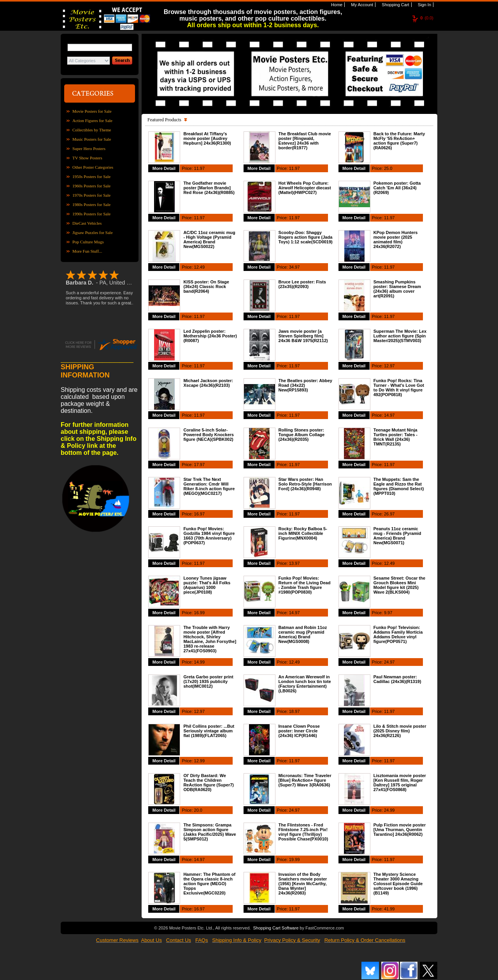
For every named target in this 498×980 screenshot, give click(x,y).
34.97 (295, 267)
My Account (361, 5)
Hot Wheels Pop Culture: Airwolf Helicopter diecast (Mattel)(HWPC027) (305, 188)
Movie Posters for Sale (92, 111)
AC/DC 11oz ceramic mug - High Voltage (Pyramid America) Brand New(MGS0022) (209, 239)
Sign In (424, 5)
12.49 (200, 267)
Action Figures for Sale (92, 121)
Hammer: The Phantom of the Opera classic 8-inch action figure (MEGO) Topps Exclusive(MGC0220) (209, 884)
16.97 (200, 514)
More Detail (164, 168)
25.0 (388, 168)
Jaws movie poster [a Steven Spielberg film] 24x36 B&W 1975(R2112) (303, 336)
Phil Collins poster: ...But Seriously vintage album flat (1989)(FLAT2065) (209, 731)
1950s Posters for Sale (91, 176)
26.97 (389, 514)
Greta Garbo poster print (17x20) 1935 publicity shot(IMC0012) (208, 681)
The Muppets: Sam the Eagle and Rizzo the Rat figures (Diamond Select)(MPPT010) (399, 486)
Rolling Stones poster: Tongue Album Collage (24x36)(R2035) (302, 435)
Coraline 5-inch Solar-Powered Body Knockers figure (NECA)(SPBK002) (209, 435)
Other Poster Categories (93, 167)
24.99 (389, 810)
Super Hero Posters (89, 148)
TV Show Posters (87, 158)
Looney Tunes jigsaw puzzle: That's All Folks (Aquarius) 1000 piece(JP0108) (207, 585)
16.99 (200, 613)
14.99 (200, 662)
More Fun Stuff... (87, 251)
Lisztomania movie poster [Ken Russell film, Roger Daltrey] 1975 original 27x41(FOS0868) (400, 783)
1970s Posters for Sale (91, 195)
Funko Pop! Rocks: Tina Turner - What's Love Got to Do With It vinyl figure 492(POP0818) (399, 388)
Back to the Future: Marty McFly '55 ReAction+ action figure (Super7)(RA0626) (399, 141)
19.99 (295, 859)
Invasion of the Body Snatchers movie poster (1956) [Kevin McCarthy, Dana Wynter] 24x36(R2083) (303, 884)
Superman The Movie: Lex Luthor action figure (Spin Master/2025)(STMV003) (400, 336)
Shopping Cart (395, 5)
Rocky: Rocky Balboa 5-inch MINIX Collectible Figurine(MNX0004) (303, 533)
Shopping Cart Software (276, 928)
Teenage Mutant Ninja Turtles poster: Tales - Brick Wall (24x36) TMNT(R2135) (395, 437)
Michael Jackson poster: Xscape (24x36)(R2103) (208, 383)
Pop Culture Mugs (88, 242)
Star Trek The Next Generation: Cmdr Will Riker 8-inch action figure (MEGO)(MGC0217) (209, 486)
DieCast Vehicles (87, 223)
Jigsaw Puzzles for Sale (93, 232)
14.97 (389, 415)
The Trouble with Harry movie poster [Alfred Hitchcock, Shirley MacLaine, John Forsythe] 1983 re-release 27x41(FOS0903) (210, 639)
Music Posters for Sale (92, 139)
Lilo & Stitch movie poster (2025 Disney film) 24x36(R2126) (400, 731)
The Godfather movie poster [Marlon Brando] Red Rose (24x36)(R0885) (209, 188)
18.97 (295, 711)
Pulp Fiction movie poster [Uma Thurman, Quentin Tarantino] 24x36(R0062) (400, 830)
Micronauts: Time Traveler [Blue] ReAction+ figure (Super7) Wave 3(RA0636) (305, 780)
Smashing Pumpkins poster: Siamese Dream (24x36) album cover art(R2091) (397, 289)
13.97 (295, 563)
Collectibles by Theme (92, 130)
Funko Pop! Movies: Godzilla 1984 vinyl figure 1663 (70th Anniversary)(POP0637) (209, 536)
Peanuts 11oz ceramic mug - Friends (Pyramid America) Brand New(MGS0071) (397, 536)
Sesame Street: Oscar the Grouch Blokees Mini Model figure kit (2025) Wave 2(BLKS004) (399, 585)
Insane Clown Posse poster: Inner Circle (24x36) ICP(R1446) (299, 731)
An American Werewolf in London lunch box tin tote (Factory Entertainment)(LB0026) (305, 684)
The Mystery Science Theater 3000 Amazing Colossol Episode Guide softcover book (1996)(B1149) (398, 884)
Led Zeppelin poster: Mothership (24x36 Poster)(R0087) (210, 336)
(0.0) (427, 18)
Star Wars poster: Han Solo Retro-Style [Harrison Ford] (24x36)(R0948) (305, 484)
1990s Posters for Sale (91, 214)
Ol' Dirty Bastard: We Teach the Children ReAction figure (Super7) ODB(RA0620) (209, 783)
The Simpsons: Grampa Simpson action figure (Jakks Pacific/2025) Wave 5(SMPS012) (210, 832)
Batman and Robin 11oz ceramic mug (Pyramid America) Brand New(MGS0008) (303, 634)
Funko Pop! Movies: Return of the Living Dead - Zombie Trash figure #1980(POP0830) (305, 585)
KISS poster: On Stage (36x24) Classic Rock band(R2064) (206, 286)
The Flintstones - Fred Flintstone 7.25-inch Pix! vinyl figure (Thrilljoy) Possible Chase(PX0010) (303, 832)
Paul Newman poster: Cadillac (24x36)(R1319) (397, 679)
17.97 (200, 465)
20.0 (198, 810)
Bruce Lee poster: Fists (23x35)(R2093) (302, 284)
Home (336, 5)
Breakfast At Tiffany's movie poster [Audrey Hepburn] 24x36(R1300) (207, 138)
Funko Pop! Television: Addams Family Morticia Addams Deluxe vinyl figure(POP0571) (398, 634)
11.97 (200, 168)
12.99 (200, 761)
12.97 (389, 366)
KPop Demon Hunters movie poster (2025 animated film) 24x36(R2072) (396, 239)
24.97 (389, 662)
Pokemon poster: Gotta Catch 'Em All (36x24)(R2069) (397, 188)
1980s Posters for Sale (91, 204)
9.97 (388, 613)
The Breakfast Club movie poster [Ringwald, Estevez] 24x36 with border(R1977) (305, 141)
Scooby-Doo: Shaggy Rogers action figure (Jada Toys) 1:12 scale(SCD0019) (306, 237)
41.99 (389, 909)
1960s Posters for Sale (91, 186)
